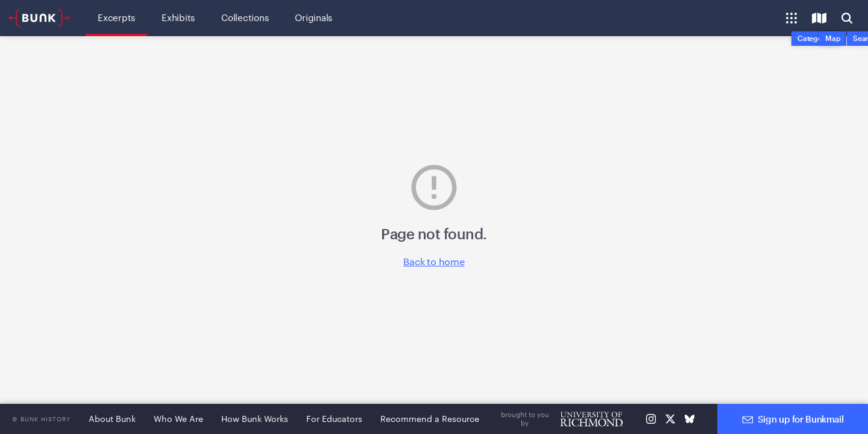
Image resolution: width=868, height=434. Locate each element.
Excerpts (116, 17)
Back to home (434, 261)
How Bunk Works (255, 419)
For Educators (334, 419)
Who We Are (178, 419)
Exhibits (178, 17)
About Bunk (112, 419)
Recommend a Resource (430, 419)
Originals (313, 17)
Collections (245, 17)
